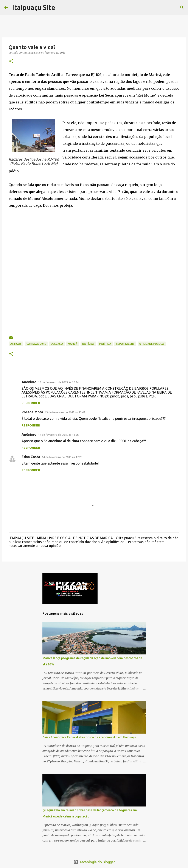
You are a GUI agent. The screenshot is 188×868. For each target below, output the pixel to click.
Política (105, 344)
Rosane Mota (32, 412)
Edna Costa (31, 457)
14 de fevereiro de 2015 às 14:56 (58, 435)
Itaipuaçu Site (34, 7)
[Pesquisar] (182, 8)
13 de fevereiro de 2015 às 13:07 (65, 412)
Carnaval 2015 (36, 344)
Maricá (73, 344)
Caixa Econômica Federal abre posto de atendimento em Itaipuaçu (89, 737)
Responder (31, 403)
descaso (57, 344)
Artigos (16, 344)
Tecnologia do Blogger (94, 862)
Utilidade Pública (152, 344)
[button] (11, 61)
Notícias (88, 344)
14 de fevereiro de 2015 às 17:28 (62, 457)
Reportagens (125, 344)
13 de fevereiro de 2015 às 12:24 (58, 382)
